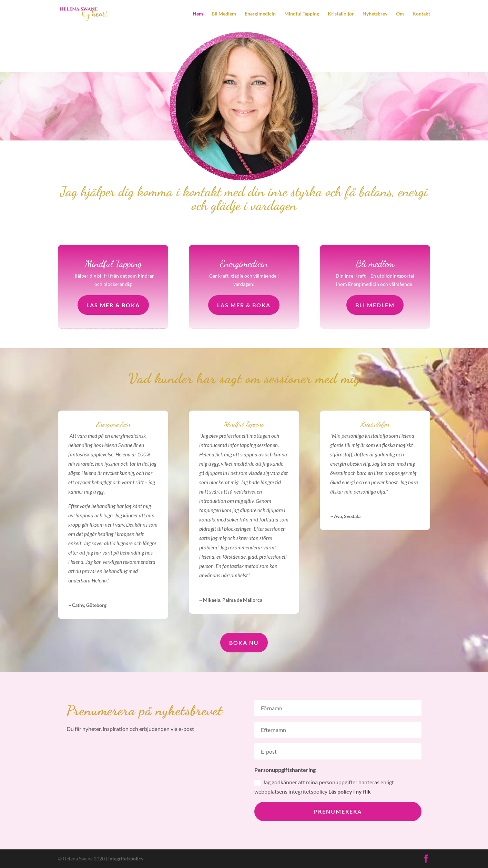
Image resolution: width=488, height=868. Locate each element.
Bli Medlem (224, 14)
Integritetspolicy (126, 859)
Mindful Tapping (302, 14)
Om (400, 14)
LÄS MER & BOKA (113, 305)
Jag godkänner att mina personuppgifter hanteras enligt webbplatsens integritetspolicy (324, 787)
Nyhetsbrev (375, 14)
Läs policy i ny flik (350, 791)
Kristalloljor (341, 14)
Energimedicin (260, 14)
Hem (198, 14)
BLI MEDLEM (375, 305)
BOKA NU (244, 643)
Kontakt (421, 14)
